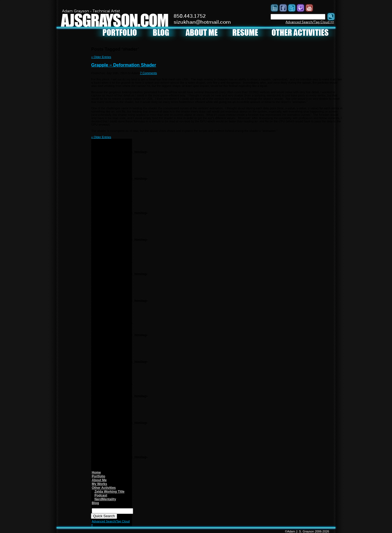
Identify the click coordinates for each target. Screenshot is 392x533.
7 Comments (148, 73)
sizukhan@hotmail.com (202, 22)
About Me (99, 480)
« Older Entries (101, 57)
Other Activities (104, 488)
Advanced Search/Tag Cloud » (110, 523)
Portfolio (98, 476)
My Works (99, 484)
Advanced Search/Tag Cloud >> (310, 22)
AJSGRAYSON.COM (115, 20)
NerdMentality (105, 499)
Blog (95, 503)
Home (96, 473)
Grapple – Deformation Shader (124, 65)
